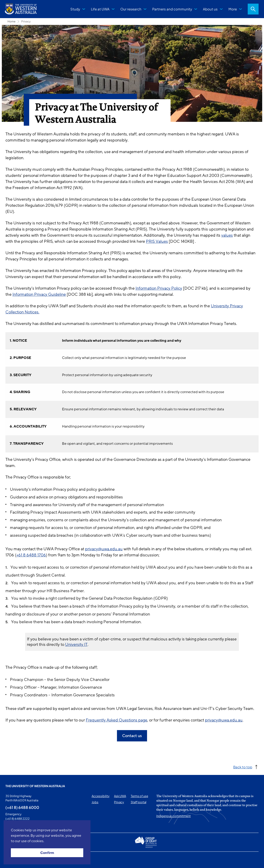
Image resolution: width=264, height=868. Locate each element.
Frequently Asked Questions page (117, 720)
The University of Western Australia (35, 786)
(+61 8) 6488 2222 (18, 819)
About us (210, 9)
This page (12, 860)
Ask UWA (120, 796)
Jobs (95, 802)
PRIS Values (157, 241)
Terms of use (139, 796)
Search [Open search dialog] (253, 9)
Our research (131, 9)
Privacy (26, 21)
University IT (76, 644)
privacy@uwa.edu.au (104, 549)
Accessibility (101, 796)
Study (75, 9)
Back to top (243, 767)
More (233, 9)
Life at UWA (100, 9)
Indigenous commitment (174, 816)
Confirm (47, 853)
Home (11, 21)
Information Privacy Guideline (39, 294)
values (227, 235)
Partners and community (172, 9)
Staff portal (139, 802)
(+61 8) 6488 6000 (22, 807)
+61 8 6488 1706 (31, 555)
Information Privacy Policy (159, 288)
